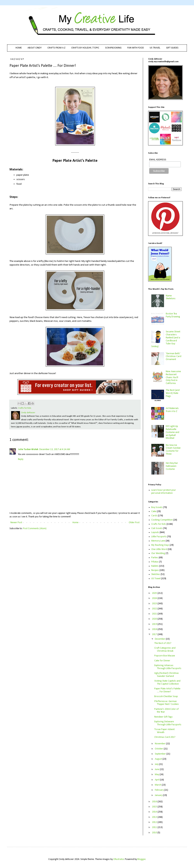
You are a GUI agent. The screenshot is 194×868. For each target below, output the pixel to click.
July (157, 764)
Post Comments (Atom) (35, 529)
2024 (155, 598)
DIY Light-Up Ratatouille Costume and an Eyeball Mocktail (172, 432)
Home (75, 523)
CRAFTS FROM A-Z (56, 48)
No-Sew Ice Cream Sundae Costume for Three (173, 450)
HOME (19, 48)
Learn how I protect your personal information (164, 492)
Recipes (155, 570)
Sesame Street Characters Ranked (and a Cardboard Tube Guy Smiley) (166, 339)
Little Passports (159, 537)
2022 (155, 609)
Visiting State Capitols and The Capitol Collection (167, 682)
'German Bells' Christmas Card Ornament (174, 357)
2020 (155, 619)
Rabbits (155, 566)
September (161, 754)
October (159, 749)
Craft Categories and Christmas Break (165, 650)
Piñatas (155, 562)
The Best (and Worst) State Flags (173, 393)
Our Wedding (158, 553)
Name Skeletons (171, 297)
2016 (155, 802)
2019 (155, 624)
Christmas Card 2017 (165, 737)
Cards (154, 516)
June (157, 769)
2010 (155, 833)
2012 (155, 822)
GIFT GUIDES (172, 48)
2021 (155, 614)
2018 (155, 629)
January (159, 795)
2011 (155, 827)
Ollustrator (119, 859)
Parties (155, 558)
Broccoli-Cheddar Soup (166, 696)
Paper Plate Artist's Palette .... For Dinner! (167, 690)
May (157, 775)
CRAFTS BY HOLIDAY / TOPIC (85, 48)
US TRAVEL (155, 48)
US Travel (156, 579)
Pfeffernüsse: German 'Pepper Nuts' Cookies (167, 703)
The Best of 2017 (163, 643)
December (160, 639)
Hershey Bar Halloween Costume (172, 466)
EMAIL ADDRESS (158, 160)
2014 (155, 812)
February (160, 790)
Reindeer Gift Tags (163, 717)
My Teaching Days (160, 545)
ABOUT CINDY (35, 48)
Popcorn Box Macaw (165, 656)
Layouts (155, 532)
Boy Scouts (157, 507)
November (160, 744)
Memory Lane (158, 541)
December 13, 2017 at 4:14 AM (55, 449)
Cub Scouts (157, 528)
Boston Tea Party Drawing (173, 315)
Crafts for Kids (25, 408)
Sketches (156, 574)
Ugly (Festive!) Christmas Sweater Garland (167, 675)
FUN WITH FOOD (136, 48)
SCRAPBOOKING (113, 48)
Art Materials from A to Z (172, 410)
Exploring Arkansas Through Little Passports (168, 667)
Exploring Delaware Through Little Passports (168, 723)
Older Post (134, 523)
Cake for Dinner (162, 661)
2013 (155, 817)
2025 (155, 593)
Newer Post (16, 523)
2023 (155, 604)
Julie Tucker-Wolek (28, 449)
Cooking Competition (162, 520)
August (159, 759)
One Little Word (159, 549)
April (157, 780)
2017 (155, 634)
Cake (154, 511)
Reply (21, 459)
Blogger (141, 859)
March (158, 785)
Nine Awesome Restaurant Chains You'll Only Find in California (173, 377)
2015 (155, 807)
